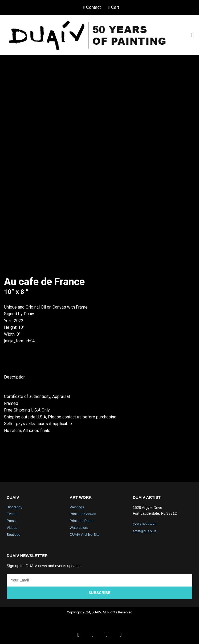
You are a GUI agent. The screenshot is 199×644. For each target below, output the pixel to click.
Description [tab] (15, 377)
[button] (192, 35)
